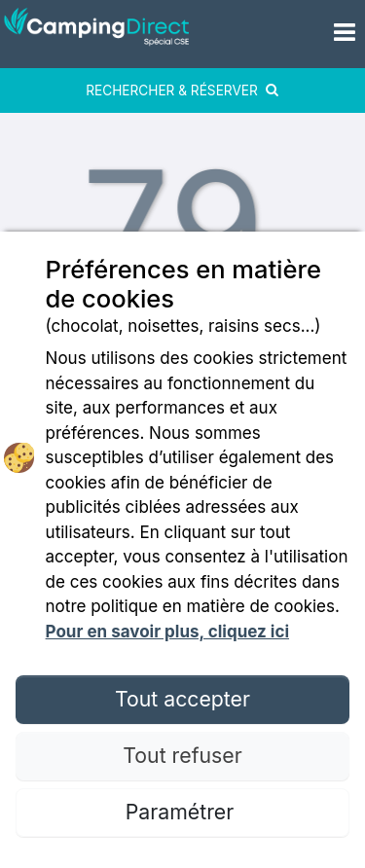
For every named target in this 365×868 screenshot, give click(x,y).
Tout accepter (182, 699)
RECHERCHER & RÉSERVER (182, 90)
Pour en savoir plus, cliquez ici (167, 632)
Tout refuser (182, 755)
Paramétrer (182, 812)
